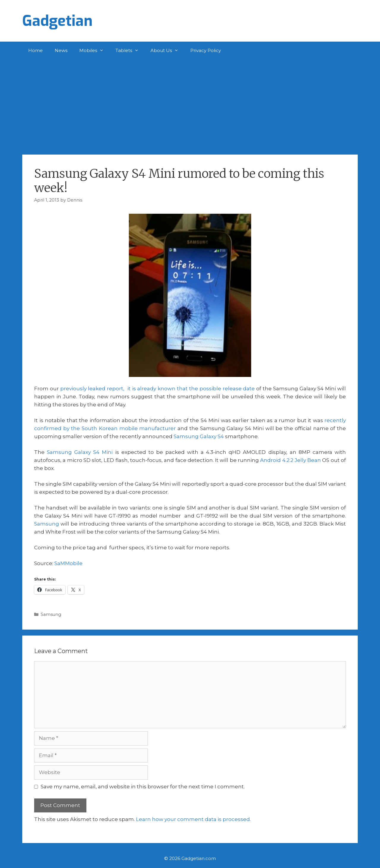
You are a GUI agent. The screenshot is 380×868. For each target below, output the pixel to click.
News (61, 50)
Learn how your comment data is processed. (193, 819)
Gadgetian (57, 21)
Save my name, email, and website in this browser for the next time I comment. (143, 787)
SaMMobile (68, 563)
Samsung (47, 524)
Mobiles (94, 51)
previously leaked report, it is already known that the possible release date (158, 389)
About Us (167, 51)
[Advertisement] (190, 104)
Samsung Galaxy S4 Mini (80, 452)
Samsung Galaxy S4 (199, 436)
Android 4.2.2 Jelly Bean (290, 460)
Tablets (130, 51)
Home (35, 50)
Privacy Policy (206, 50)
